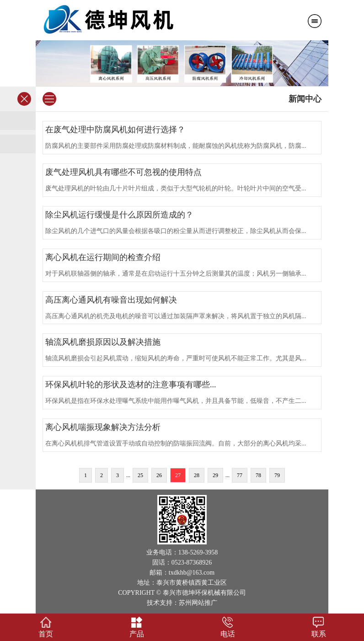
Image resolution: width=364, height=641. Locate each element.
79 (277, 475)
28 (197, 475)
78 (258, 475)
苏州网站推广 (198, 603)
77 (240, 475)
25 (140, 475)
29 (215, 475)
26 (159, 475)
